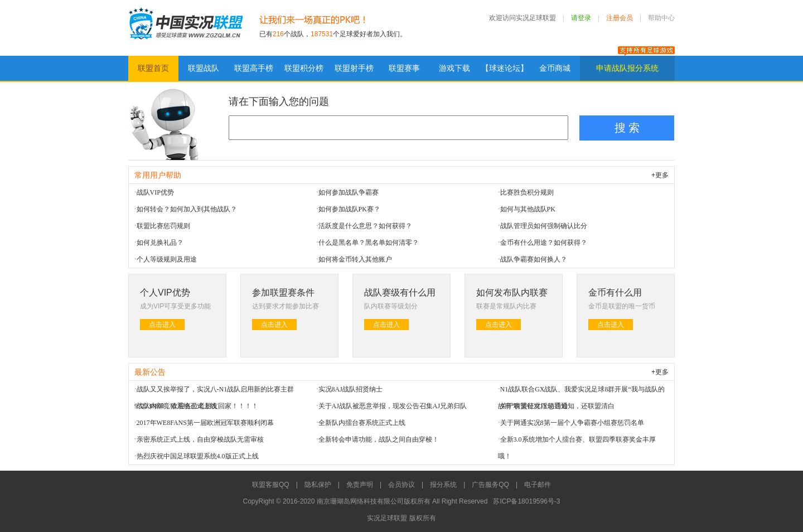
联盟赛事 (404, 68)
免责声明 (360, 485)
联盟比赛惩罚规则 (163, 226)
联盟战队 (204, 68)
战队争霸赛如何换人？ (534, 259)
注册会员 (620, 18)
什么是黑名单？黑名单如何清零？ (369, 243)
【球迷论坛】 (505, 68)
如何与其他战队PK (528, 209)
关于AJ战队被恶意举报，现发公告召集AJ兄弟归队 (393, 406)
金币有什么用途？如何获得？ (544, 243)
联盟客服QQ (271, 485)
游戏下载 (454, 68)
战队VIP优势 (155, 192)
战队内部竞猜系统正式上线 (177, 406)
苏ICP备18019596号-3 (526, 501)
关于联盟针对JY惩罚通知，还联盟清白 (557, 406)
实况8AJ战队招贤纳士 (350, 389)
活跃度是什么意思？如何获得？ (365, 226)
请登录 (581, 18)
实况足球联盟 (185, 28)
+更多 (660, 175)
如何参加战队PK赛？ (349, 209)
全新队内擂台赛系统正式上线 (362, 423)
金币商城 (555, 68)
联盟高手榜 (254, 68)
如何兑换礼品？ (160, 243)
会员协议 (401, 485)
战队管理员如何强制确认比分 (544, 226)
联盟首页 (153, 68)
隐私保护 (318, 485)
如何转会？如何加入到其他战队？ (187, 209)
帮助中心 (661, 18)
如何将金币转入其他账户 (355, 259)
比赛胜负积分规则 (527, 192)
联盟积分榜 (304, 68)
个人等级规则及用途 (167, 259)
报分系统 (443, 485)
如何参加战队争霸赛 (349, 192)
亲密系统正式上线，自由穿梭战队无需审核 (200, 439)
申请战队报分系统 (627, 68)
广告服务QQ (490, 485)
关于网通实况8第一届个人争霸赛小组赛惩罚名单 (572, 423)
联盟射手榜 (354, 68)
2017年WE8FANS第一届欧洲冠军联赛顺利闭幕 (205, 423)
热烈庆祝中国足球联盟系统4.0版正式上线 (198, 456)
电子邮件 (538, 485)
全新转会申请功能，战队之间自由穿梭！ (379, 439)
